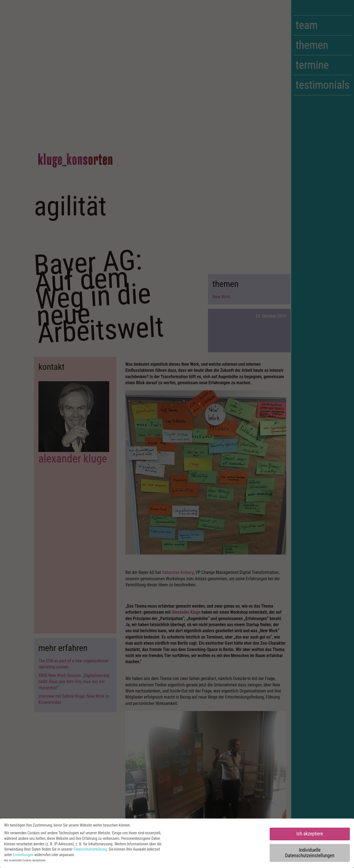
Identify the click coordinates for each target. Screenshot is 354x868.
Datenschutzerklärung (90, 851)
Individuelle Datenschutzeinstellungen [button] (310, 855)
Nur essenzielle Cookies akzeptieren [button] (25, 862)
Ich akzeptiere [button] (310, 836)
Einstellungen (23, 857)
